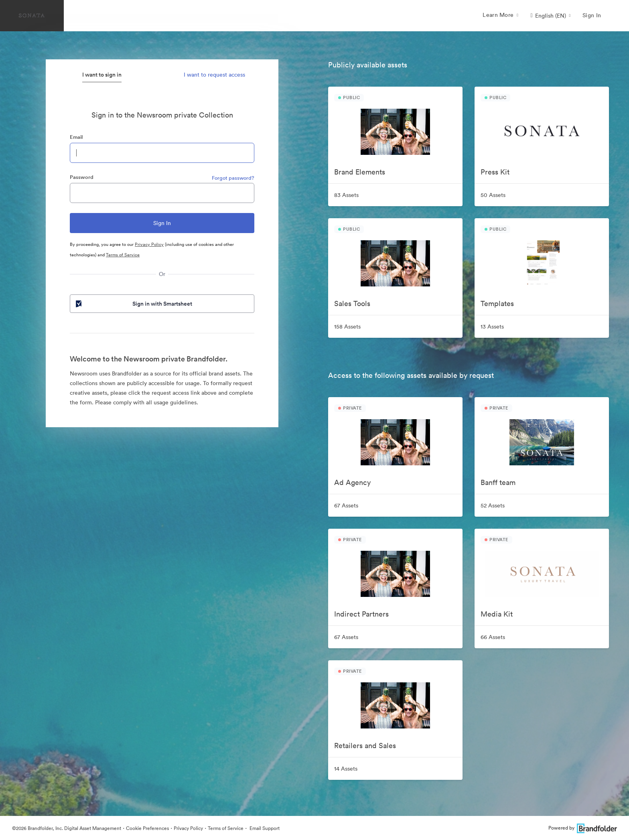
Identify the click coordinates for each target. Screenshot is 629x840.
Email (76, 137)
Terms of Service (123, 255)
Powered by (583, 828)
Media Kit (497, 614)
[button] (550, 16)
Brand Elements (360, 172)
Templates (497, 303)
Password (82, 177)
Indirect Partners (361, 614)
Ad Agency (352, 482)
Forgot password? (233, 178)
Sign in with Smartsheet (133, 304)
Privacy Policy (149, 244)
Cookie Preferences (147, 828)
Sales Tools (352, 303)
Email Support (264, 828)
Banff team (498, 482)
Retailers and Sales (365, 746)
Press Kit (495, 172)
